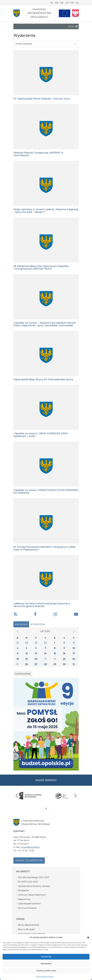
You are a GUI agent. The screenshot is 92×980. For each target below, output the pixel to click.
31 (74, 664)
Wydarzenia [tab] (38, 624)
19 (26, 659)
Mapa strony (24, 899)
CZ (67, 3)
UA (77, 3)
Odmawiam (46, 964)
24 (74, 659)
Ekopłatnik (23, 890)
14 (45, 653)
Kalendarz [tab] (21, 624)
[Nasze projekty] (65, 13)
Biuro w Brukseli (26, 929)
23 (64, 659)
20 (36, 659)
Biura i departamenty (29, 925)
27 (18, 643)
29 (36, 643)
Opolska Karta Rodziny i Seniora (34, 886)
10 (74, 648)
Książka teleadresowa (29, 860)
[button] (88, 937)
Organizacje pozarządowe (31, 934)
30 (45, 643)
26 (27, 664)
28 (27, 643)
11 (18, 653)
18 (18, 659)
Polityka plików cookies (45, 977)
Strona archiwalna (27, 908)
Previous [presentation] (17, 796)
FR (72, 3)
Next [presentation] (75, 796)
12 (27, 653)
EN (57, 3)
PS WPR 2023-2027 (28, 882)
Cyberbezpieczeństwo (29, 904)
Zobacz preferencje (46, 971)
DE (62, 3)
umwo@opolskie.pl (30, 847)
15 (55, 653)
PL (52, 3)
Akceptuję (46, 957)
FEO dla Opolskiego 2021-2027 (34, 877)
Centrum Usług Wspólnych (32, 895)
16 (64, 653)
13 (36, 653)
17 (74, 653)
